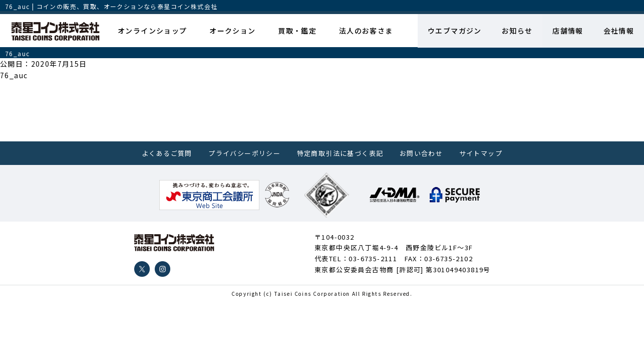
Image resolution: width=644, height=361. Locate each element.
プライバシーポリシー (244, 153)
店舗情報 (568, 31)
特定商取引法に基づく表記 (340, 153)
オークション (232, 31)
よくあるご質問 (167, 153)
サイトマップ (481, 153)
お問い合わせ (421, 153)
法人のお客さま (366, 31)
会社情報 (618, 31)
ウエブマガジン (454, 31)
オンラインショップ (152, 31)
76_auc (14, 75)
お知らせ (517, 31)
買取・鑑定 (297, 31)
